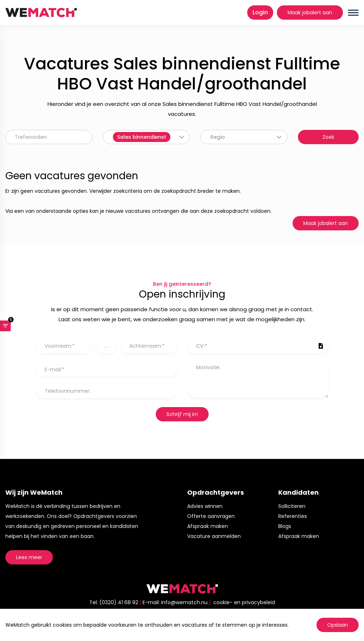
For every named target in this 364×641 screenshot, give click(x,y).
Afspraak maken (208, 526)
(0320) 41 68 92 (119, 602)
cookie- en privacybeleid (244, 602)
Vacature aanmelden (214, 536)
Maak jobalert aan (310, 13)
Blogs (285, 526)
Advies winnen (205, 506)
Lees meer (29, 557)
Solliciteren (292, 506)
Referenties (293, 516)
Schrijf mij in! (182, 414)
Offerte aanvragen (211, 516)
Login (260, 12)
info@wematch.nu (184, 602)
